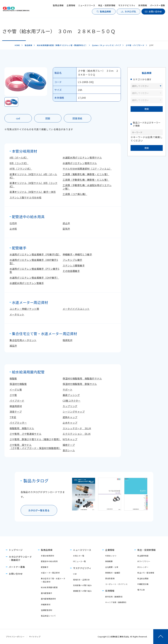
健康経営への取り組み (82, 591)
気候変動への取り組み (82, 585)
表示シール (69, 450)
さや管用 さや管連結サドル (25, 434)
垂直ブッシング (71, 395)
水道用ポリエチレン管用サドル (80, 163)
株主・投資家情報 (107, 5)
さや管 (13, 395)
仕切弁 (13, 223)
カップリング (70, 406)
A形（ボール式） (19, 157)
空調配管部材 (47, 610)
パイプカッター (18, 423)
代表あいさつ (111, 556)
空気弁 (66, 229)
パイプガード (17, 401)
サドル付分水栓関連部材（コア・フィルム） (87, 169)
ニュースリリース (87, 5)
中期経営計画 (143, 584)
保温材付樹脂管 (18, 384)
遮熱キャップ (70, 417)
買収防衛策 (110, 578)
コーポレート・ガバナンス (116, 584)
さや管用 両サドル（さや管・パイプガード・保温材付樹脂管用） (35, 446)
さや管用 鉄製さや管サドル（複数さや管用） (35, 439)
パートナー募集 (158, 5)
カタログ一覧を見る (39, 510)
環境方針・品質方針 (81, 580)
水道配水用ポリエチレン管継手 (27, 283)
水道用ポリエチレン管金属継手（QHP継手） (34, 278)
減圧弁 (13, 346)
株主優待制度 (143, 556)
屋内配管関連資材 (48, 599)
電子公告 (141, 590)
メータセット (17, 314)
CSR (75, 574)
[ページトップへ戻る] (161, 637)
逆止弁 (66, 223)
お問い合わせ (155, 11)
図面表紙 (77, 118)
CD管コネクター (72, 401)
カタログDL (130, 11)
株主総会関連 (143, 578)
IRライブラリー (144, 561)
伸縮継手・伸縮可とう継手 (77, 254)
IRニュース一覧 (80, 561)
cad (18, 118)
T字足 (13, 417)
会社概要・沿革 (112, 567)
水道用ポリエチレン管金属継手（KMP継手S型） (34, 261)
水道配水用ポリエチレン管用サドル (82, 157)
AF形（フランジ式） (21, 169)
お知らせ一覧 (79, 556)
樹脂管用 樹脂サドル (22, 428)
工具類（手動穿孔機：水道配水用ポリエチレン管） (87, 187)
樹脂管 (13, 378)
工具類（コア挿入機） (75, 194)
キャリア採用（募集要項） (116, 602)
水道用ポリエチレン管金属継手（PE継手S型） (35, 254)
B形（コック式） (19, 163)
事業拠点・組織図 (113, 573)
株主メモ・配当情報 (146, 573)
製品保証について (48, 616)
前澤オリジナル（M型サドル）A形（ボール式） (33, 176)
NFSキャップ (70, 439)
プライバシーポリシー (15, 637)
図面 (48, 118)
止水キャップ (70, 423)
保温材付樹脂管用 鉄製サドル (80, 384)
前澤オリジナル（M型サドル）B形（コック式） (34, 185)
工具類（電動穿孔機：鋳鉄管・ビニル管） (86, 174)
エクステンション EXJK (77, 434)
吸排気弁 (68, 340)
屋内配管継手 (47, 593)
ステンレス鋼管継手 (74, 265)
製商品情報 (58, 5)
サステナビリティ (127, 5)
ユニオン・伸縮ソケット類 (24, 309)
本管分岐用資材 (47, 556)
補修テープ (69, 445)
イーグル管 (16, 390)
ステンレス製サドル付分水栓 (25, 197)
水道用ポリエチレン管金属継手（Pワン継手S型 (34, 270)
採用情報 (143, 5)
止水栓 (13, 229)
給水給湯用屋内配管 (49, 587)
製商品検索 (105, 11)
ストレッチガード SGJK (77, 428)
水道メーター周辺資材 (50, 573)
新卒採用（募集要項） (115, 597)
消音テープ (16, 412)
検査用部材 (16, 406)
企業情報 (71, 5)
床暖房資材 (46, 604)
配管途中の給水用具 (49, 561)
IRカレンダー (143, 567)
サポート (68, 390)
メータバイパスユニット (76, 309)
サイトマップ (35, 637)
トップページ (16, 550)
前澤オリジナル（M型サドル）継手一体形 (33, 192)
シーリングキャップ (74, 412)
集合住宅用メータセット (23, 340)
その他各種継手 (71, 271)
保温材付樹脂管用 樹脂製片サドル (82, 378)
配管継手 (45, 567)
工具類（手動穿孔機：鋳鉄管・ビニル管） (86, 180)
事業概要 (109, 561)
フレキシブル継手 (72, 260)
